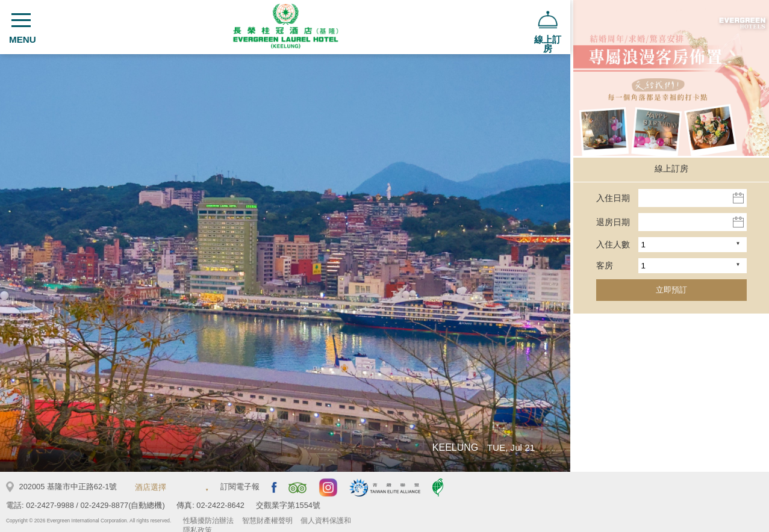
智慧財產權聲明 (267, 521)
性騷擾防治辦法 (208, 521)
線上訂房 (671, 169)
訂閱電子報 (240, 487)
